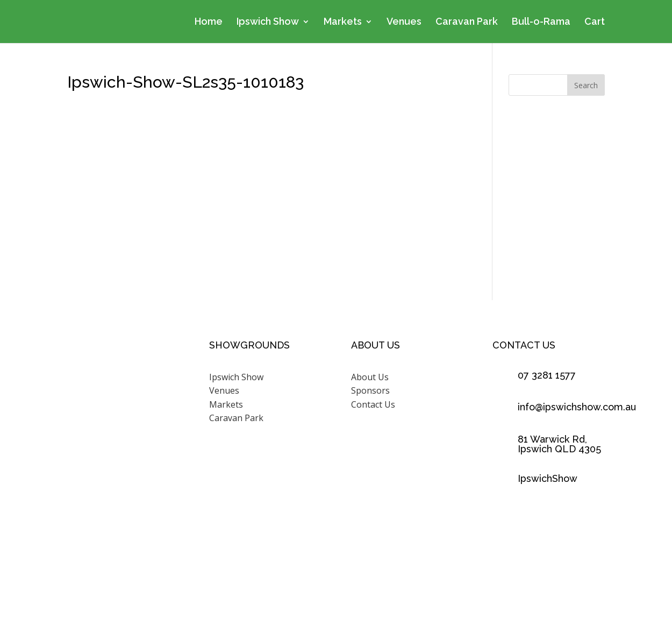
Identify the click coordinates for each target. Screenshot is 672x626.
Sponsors (370, 390)
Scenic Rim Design (466, 578)
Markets (343, 22)
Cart (595, 22)
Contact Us (373, 404)
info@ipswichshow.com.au (577, 407)
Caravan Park (467, 22)
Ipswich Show (268, 22)
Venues (404, 22)
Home (209, 22)
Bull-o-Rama (541, 22)
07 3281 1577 (547, 375)
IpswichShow (548, 478)
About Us (370, 377)
